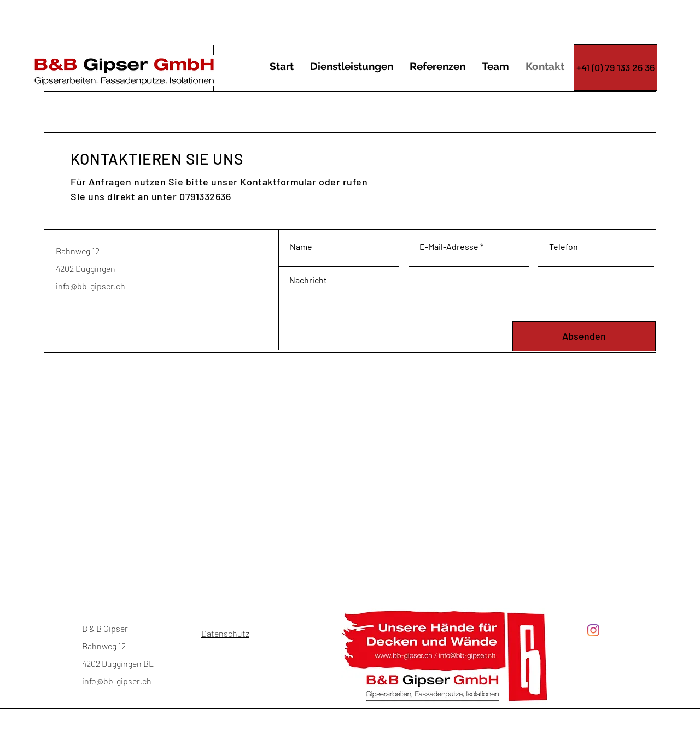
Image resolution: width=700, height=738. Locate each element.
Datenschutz (225, 633)
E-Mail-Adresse (449, 247)
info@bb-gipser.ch (91, 286)
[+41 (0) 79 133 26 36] (616, 68)
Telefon (564, 247)
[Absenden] (584, 336)
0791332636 (205, 196)
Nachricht (308, 280)
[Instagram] (593, 630)
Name (301, 247)
